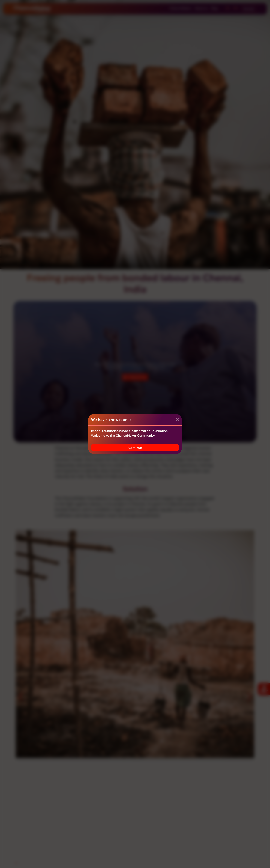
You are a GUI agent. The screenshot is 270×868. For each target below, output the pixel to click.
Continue (135, 448)
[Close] (177, 419)
